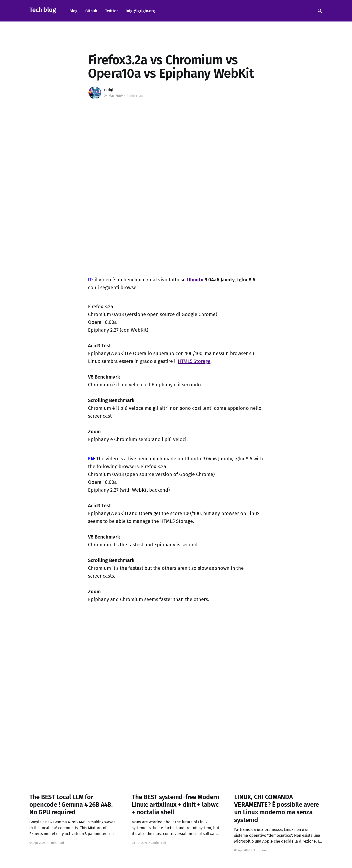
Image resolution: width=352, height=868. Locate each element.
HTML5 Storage (194, 361)
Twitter (111, 11)
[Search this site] (320, 11)
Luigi (109, 90)
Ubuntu (195, 280)
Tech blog (43, 10)
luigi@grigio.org (140, 11)
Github (91, 11)
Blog (73, 11)
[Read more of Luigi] (95, 93)
